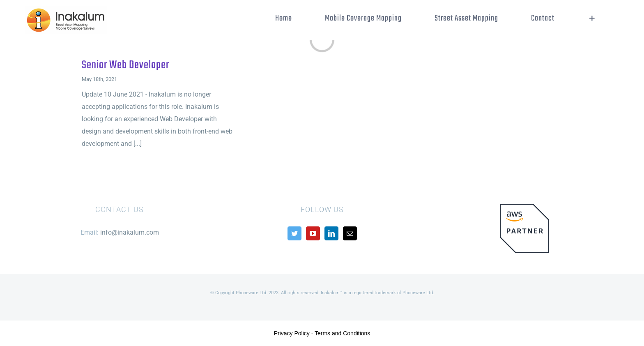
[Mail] (350, 233)
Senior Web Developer (125, 65)
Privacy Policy (292, 333)
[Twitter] (294, 233)
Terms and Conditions (342, 333)
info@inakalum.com (130, 232)
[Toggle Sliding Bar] (592, 18)
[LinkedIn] (331, 233)
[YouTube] (313, 233)
